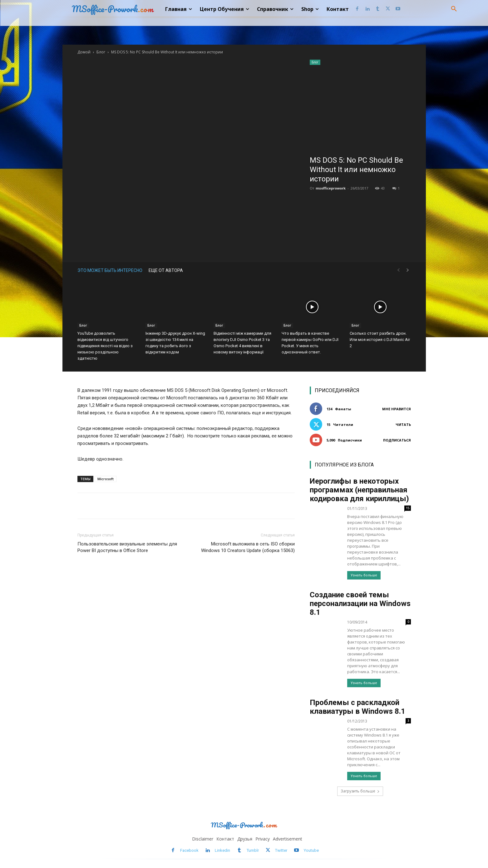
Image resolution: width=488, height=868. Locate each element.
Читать (403, 424)
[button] (454, 9)
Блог (101, 52)
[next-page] (408, 270)
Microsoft (106, 479)
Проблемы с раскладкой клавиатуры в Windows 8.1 (357, 707)
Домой (84, 52)
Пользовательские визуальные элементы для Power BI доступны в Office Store (127, 547)
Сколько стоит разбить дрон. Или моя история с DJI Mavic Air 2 (380, 340)
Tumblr (253, 850)
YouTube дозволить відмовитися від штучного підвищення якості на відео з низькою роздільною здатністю (105, 346)
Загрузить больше (360, 791)
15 (408, 508)
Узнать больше (364, 575)
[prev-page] (398, 270)
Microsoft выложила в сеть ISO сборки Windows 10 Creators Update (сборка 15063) (248, 547)
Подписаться (397, 440)
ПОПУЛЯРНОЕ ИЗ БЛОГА (344, 465)
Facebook (189, 850)
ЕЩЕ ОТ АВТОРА (166, 270)
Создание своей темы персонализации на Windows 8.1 (360, 604)
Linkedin (222, 850)
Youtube (311, 850)
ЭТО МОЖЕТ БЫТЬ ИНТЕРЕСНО (110, 270)
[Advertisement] (360, 109)
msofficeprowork (331, 188)
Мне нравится (397, 409)
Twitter (281, 850)
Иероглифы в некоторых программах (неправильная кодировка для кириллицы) (359, 490)
